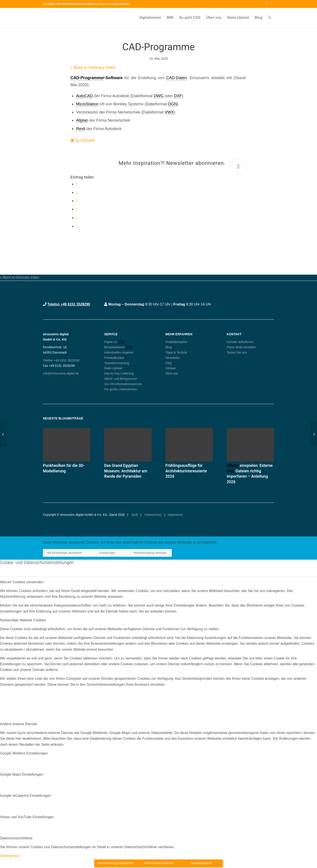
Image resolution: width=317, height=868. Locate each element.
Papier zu (111, 342)
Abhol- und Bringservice (121, 379)
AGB (134, 515)
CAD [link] (121, 342)
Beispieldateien (115, 347)
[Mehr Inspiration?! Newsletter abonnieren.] (238, 166)
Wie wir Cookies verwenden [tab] (22, 582)
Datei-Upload (113, 368)
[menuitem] (150, 18)
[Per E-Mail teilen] (77, 226)
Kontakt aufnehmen (240, 342)
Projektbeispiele (176, 342)
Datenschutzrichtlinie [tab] (16, 838)
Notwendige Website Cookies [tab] (23, 620)
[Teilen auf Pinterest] (77, 209)
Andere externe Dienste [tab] (18, 724)
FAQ (169, 363)
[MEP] (3, 434)
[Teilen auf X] (77, 192)
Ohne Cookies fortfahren (159, 863)
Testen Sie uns (237, 352)
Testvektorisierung (117, 363)
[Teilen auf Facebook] (77, 184)
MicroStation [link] (87, 104)
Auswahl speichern (202, 863)
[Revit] (314, 434)
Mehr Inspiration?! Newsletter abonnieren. (172, 163)
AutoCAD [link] (84, 96)
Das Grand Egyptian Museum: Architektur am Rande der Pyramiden (126, 471)
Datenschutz (153, 515)
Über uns (172, 373)
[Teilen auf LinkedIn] (77, 218)
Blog (169, 347)
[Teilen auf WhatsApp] (77, 201)
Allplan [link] (82, 120)
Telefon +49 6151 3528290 (115, 4)
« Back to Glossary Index (93, 67)
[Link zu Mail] (271, 4)
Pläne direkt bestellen (241, 347)
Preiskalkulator (114, 358)
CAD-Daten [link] (177, 78)
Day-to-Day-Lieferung (119, 373)
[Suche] (270, 18)
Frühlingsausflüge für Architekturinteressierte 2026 (186, 471)
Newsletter (173, 358)
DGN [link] (172, 104)
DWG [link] (159, 96)
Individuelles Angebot (119, 352)
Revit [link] (81, 129)
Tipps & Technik (176, 352)
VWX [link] (169, 112)
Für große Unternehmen (121, 389)
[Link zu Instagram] (264, 4)
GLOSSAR (83, 141)
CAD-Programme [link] (87, 78)
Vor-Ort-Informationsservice (123, 384)
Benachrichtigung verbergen (150, 553)
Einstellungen (107, 553)
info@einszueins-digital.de (61, 373)
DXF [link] (178, 96)
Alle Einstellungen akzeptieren (64, 553)
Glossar (171, 368)
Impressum (175, 515)
